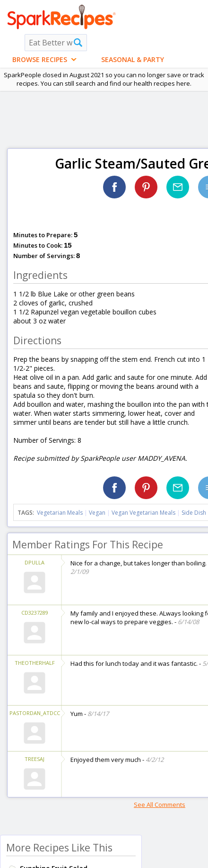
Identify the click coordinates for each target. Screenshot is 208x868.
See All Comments (160, 805)
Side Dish (194, 513)
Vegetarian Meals (60, 513)
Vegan (97, 513)
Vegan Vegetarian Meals (143, 513)
